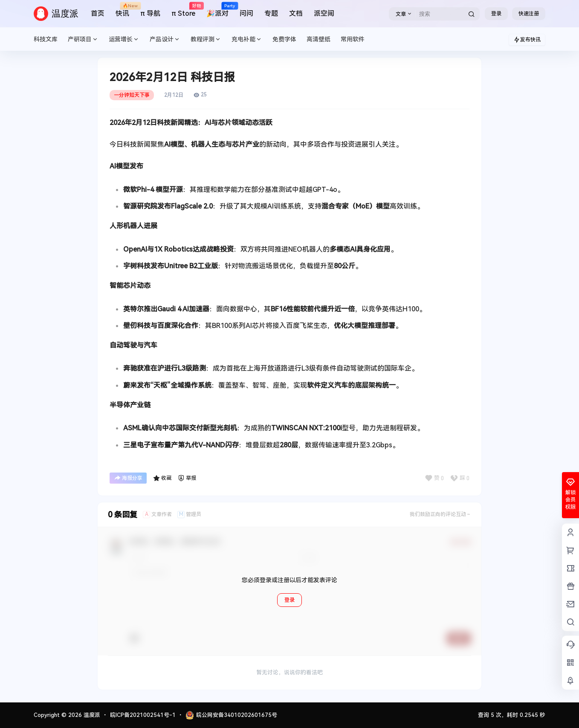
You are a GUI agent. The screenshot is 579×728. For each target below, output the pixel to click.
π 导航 (150, 13)
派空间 (324, 13)
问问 (246, 13)
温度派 (91, 715)
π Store (183, 10)
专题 (271, 13)
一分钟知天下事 (132, 95)
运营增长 (124, 39)
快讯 (122, 10)
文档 (296, 13)
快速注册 (529, 14)
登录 (496, 14)
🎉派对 (217, 10)
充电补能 (247, 39)
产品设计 (165, 39)
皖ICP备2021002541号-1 (143, 715)
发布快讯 (527, 40)
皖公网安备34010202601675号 (231, 715)
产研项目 (83, 39)
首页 (98, 13)
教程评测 (206, 39)
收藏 (162, 478)
